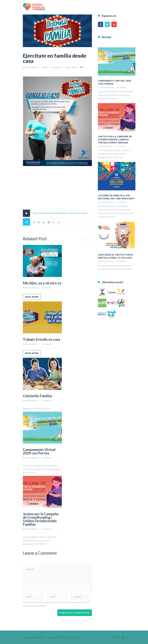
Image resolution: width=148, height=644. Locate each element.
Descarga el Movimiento (34, 637)
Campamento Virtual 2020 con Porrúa (39, 451)
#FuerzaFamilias (40, 213)
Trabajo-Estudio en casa (41, 339)
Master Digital (31, 67)
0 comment (57, 67)
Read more (32, 297)
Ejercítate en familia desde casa (54, 58)
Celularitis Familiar (38, 396)
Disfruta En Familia (79, 213)
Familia (45, 67)
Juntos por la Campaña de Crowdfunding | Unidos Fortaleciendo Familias (41, 519)
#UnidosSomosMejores (59, 213)
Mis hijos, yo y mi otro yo (42, 283)
